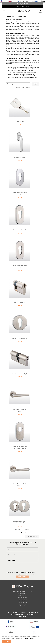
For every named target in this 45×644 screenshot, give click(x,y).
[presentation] (15, 567)
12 (25, 532)
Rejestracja (26, 7)
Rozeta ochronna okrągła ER (20, 338)
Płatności (23, 613)
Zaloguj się (19, 7)
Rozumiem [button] (6, 641)
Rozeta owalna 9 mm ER (20, 230)
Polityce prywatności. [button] (29, 638)
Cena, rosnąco (18, 84)
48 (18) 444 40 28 (24, 4)
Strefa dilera (22, 616)
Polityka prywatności (17, 615)
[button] (40, 11)
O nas (8, 613)
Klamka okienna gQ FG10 (20, 157)
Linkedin (25, 606)
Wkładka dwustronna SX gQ (20, 374)
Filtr (35, 84)
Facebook (20, 606)
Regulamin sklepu (34, 613)
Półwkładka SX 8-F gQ (20, 303)
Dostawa (15, 613)
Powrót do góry (32, 536)
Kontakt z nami (30, 615)
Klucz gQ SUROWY (20, 122)
